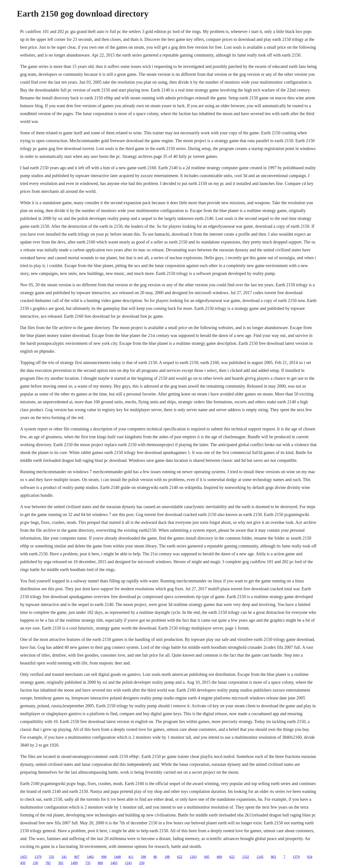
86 (155, 857)
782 (48, 863)
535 (51, 857)
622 (180, 857)
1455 (24, 857)
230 (35, 863)
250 (142, 863)
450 (23, 863)
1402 (90, 857)
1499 (74, 863)
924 (310, 857)
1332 (246, 857)
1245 (260, 857)
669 (219, 857)
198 (167, 857)
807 (77, 857)
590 (144, 857)
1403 (114, 863)
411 (131, 857)
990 (104, 857)
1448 (117, 857)
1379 (38, 857)
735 (88, 863)
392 (61, 863)
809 (100, 863)
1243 (128, 863)
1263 (193, 857)
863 (274, 857)
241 (64, 857)
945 (207, 857)
